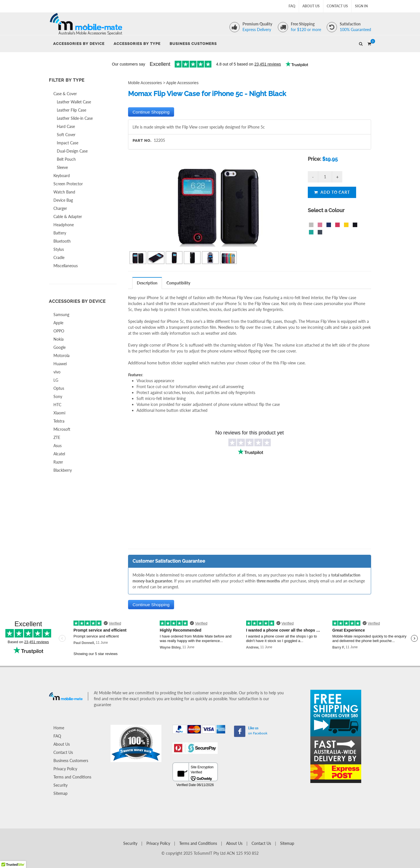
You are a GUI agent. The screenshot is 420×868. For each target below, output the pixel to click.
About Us (311, 6)
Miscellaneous (66, 266)
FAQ (292, 6)
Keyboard (62, 176)
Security (60, 785)
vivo (57, 372)
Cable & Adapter (68, 217)
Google (59, 347)
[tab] (147, 283)
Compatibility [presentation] (178, 283)
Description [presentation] (147, 283)
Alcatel (59, 454)
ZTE (57, 437)
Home (59, 728)
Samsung (61, 315)
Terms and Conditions (72, 777)
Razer (58, 462)
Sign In (361, 6)
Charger (60, 208)
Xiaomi (59, 413)
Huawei (60, 364)
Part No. (142, 141)
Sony (58, 396)
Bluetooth (62, 241)
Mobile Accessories (145, 83)
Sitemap (60, 793)
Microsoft (62, 429)
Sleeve (62, 167)
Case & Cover (65, 94)
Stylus (59, 249)
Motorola (61, 355)
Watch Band (64, 192)
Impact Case (68, 143)
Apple (58, 323)
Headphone (64, 225)
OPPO (59, 331)
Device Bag (63, 200)
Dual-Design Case (72, 151)
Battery (60, 233)
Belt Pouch (66, 159)
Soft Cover (66, 135)
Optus (59, 388)
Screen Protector (68, 184)
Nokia (59, 339)
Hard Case (66, 126)
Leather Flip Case (72, 110)
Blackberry (63, 470)
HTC (57, 405)
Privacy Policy (65, 769)
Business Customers (71, 761)
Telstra (59, 421)
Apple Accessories (182, 83)
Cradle (59, 257)
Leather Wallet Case (74, 102)
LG (56, 380)
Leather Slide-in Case (75, 118)
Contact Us (337, 6)
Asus (58, 446)
